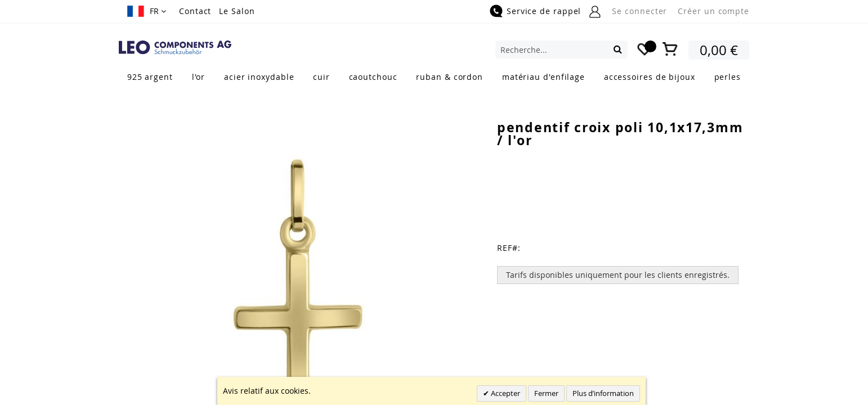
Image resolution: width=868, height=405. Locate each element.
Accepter (505, 393)
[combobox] (561, 49)
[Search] (618, 49)
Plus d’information (603, 393)
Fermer (546, 393)
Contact (195, 11)
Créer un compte (713, 11)
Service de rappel (544, 11)
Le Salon (237, 11)
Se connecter (639, 11)
